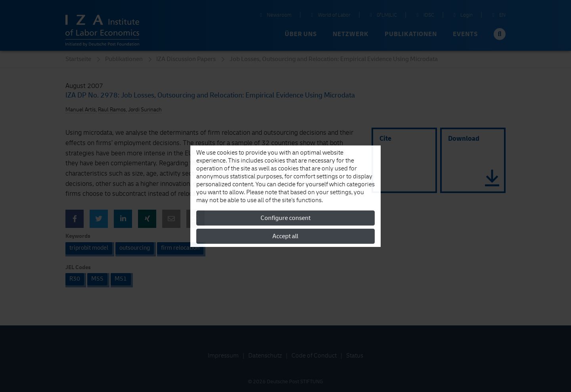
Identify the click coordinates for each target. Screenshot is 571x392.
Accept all (285, 236)
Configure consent (285, 218)
